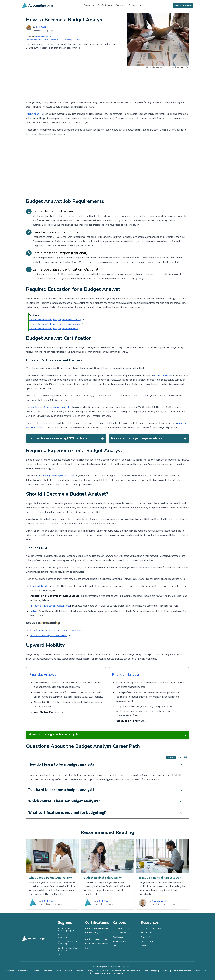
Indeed (34, 611)
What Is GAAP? (147, 933)
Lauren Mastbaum (42, 37)
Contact (69, 971)
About (59, 971)
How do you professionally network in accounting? (56, 630)
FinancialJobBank (39, 586)
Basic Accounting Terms (151, 928)
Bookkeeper (118, 937)
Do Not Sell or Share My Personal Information (121, 971)
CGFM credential (163, 376)
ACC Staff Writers (50, 901)
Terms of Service (202, 971)
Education (44, 40)
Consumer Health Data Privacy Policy (108, 973)
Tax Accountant (120, 933)
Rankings (10, 971)
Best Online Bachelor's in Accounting (68, 936)
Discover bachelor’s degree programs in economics (55, 324)
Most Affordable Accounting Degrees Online (69, 930)
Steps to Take (32, 40)
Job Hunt (77, 40)
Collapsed (171, 757)
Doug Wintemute (159, 901)
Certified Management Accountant (95, 934)
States (36, 971)
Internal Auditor (120, 942)
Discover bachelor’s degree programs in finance (53, 329)
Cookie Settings (150, 971)
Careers (120, 923)
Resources (150, 923)
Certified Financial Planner (96, 939)
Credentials (55, 40)
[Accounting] (37, 5)
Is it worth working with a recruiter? (49, 636)
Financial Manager (126, 675)
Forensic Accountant (122, 928)
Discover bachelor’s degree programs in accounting (55, 320)
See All (60, 955)
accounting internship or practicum (56, 476)
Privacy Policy (93, 971)
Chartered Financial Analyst (97, 944)
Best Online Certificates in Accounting (68, 949)
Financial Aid (146, 937)
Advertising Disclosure (182, 971)
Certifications (97, 923)
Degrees (65, 923)
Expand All (183, 757)
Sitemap (80, 971)
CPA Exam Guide (148, 942)
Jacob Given (41, 27)
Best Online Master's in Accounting (67, 943)
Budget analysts (34, 114)
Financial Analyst (43, 675)
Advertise (164, 971)
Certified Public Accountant (97, 928)
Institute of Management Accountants (50, 407)
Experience (66, 40)
